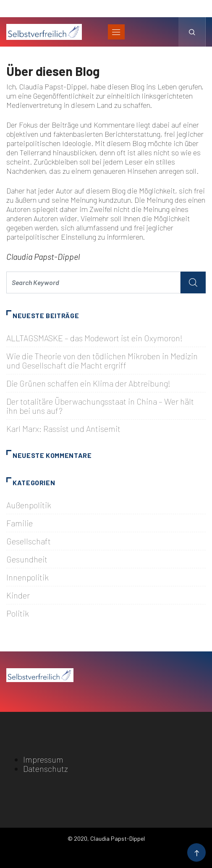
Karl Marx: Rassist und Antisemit (63, 429)
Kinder (18, 595)
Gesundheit (27, 559)
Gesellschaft (29, 541)
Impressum (43, 759)
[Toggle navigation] (116, 32)
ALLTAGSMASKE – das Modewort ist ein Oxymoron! (94, 338)
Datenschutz (46, 769)
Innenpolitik (27, 577)
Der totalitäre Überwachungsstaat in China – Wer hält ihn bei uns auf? (100, 406)
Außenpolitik (29, 505)
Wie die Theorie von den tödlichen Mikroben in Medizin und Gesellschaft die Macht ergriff (102, 361)
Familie (20, 523)
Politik (18, 613)
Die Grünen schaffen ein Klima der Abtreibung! (88, 383)
